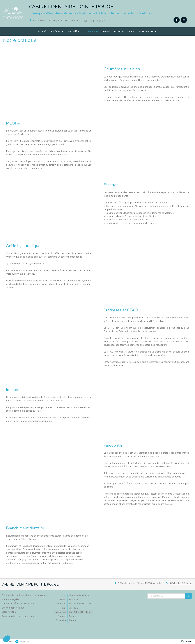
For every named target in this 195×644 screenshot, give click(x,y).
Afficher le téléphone (181, 583)
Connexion (187, 641)
